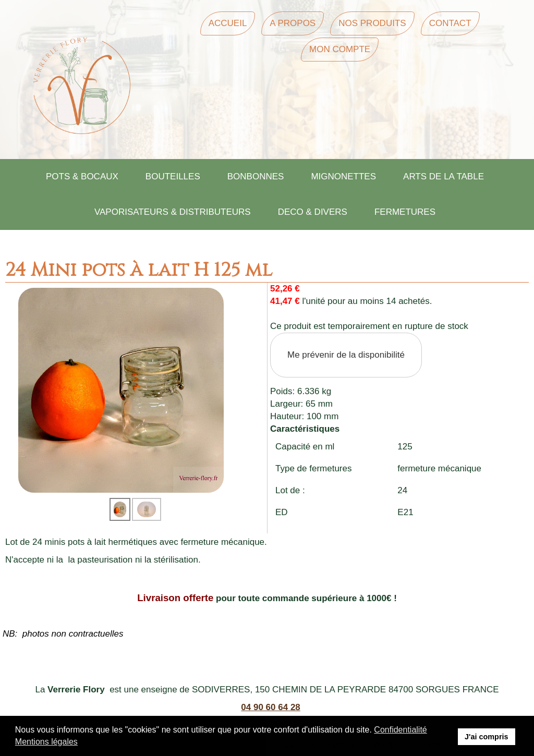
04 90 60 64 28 (270, 707)
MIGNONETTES (343, 176)
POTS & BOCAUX (82, 176)
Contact (450, 23)
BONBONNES (256, 176)
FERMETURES (405, 212)
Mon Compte (340, 49)
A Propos (293, 23)
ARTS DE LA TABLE (444, 176)
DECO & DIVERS (313, 212)
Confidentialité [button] (400, 730)
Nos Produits (372, 23)
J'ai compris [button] (486, 737)
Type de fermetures (313, 468)
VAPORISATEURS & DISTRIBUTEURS (173, 212)
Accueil (228, 23)
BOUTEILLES (173, 176)
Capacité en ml (305, 447)
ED (282, 512)
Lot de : (290, 490)
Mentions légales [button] (46, 742)
